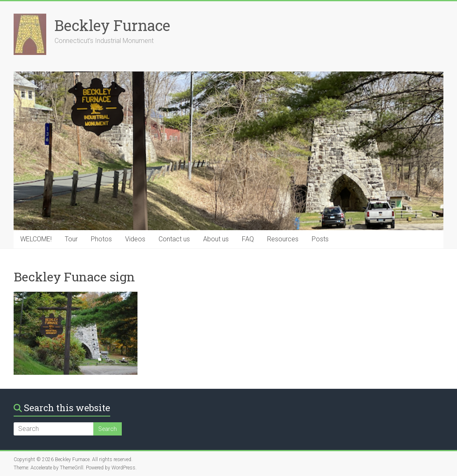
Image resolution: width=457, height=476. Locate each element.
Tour (71, 239)
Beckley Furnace (112, 25)
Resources (283, 239)
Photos (101, 239)
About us (216, 239)
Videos (135, 239)
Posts (320, 239)
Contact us (174, 239)
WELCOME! (36, 239)
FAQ (248, 239)
